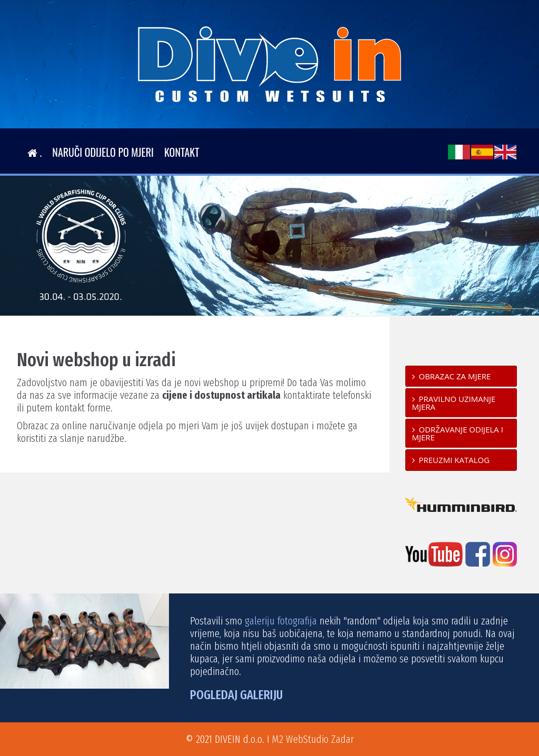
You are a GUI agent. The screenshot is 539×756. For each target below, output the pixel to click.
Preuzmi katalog (455, 460)
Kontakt (182, 152)
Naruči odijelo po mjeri (103, 152)
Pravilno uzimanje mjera (454, 403)
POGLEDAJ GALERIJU (236, 695)
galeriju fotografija (281, 621)
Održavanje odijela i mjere (458, 433)
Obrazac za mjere (455, 376)
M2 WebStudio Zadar (313, 739)
